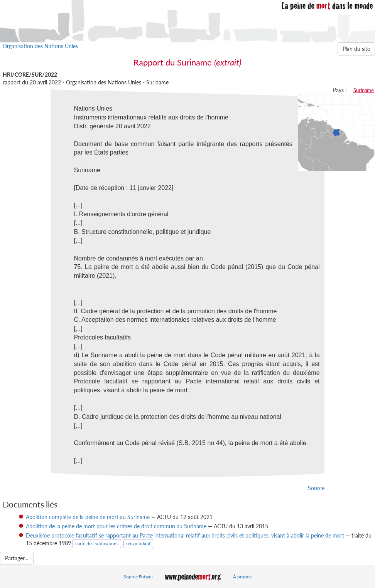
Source (316, 488)
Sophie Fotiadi (138, 577)
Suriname (364, 90)
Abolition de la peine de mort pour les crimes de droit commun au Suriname (116, 526)
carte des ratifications (97, 543)
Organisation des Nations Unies (40, 46)
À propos (242, 577)
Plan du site (356, 49)
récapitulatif (138, 543)
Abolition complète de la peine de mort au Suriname (88, 517)
